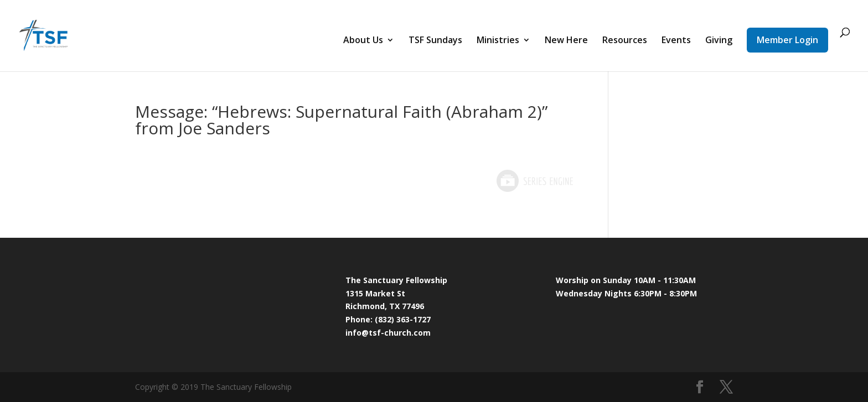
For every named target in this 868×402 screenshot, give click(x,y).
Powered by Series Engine (534, 181)
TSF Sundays (435, 41)
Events (676, 41)
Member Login (787, 40)
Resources (625, 41)
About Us (363, 41)
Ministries (498, 41)
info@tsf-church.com (388, 333)
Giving (719, 41)
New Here (566, 41)
